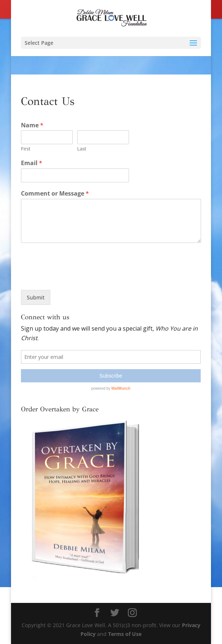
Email (32, 163)
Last (82, 149)
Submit (36, 297)
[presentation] (77, 278)
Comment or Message (55, 194)
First (26, 149)
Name (32, 125)
